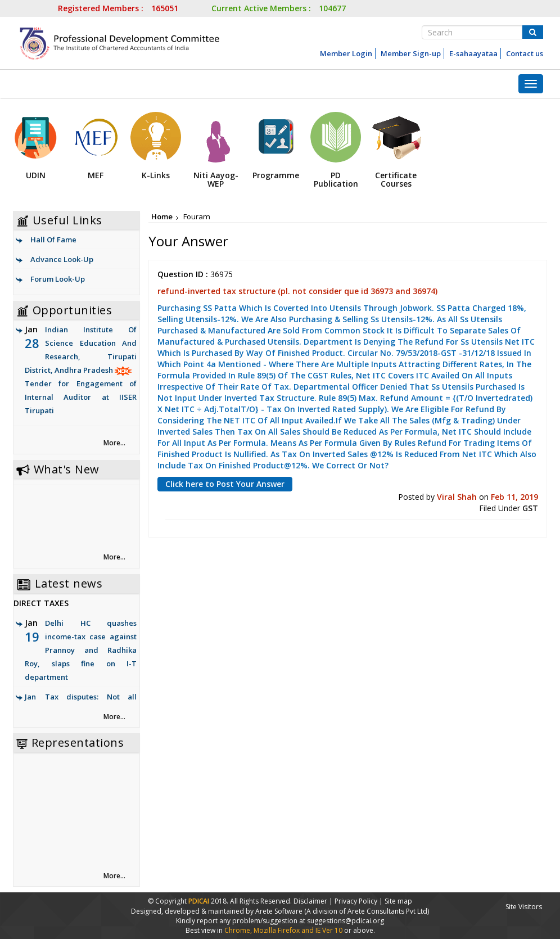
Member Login (346, 53)
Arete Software (280, 911)
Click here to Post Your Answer (225, 484)
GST (530, 508)
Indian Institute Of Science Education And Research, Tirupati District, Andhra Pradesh (81, 371)
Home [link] (162, 216)
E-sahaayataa (473, 53)
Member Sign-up (411, 53)
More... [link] (114, 443)
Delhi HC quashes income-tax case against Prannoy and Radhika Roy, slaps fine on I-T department (81, 650)
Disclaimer (310, 901)
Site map (398, 901)
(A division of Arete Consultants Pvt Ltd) (367, 911)
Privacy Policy (356, 901)
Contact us (525, 53)
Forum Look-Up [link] (58, 279)
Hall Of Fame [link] (53, 240)
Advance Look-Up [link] (62, 259)
